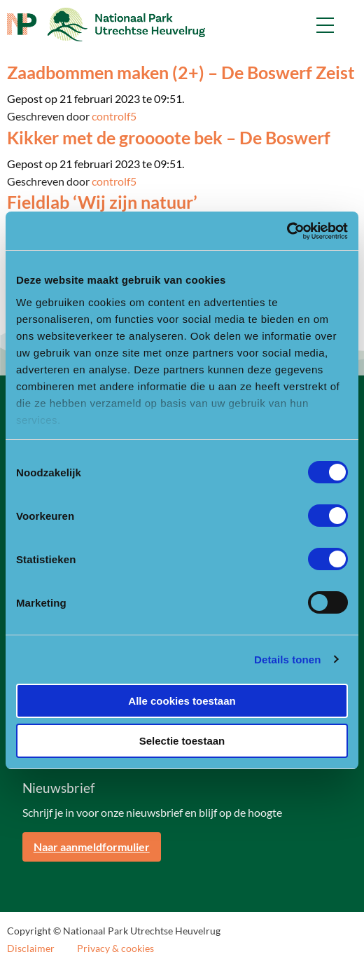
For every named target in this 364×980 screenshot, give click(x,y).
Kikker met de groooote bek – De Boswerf (169, 137)
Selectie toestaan (182, 741)
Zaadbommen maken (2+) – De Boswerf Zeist (181, 72)
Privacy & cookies (115, 948)
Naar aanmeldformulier (92, 847)
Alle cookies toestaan (182, 701)
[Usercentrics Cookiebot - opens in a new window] (287, 231)
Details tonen (287, 660)
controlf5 (114, 116)
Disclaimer (31, 948)
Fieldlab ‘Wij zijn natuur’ (102, 202)
